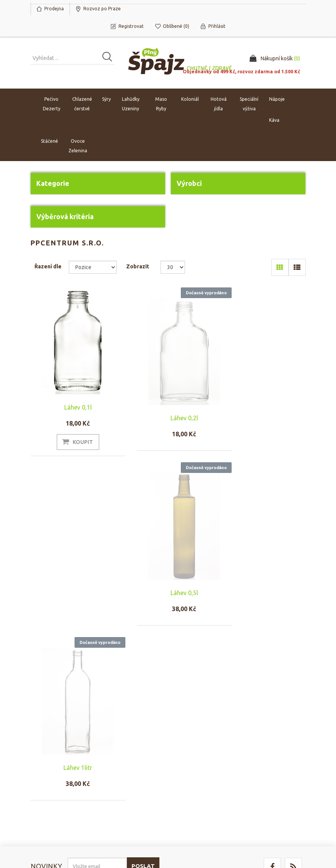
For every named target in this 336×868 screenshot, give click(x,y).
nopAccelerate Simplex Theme (269, 822)
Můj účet (44, 757)
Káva (274, 120)
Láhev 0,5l (264, 418)
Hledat (256, 757)
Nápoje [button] (277, 99)
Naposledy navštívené (275, 769)
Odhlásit (86, 714)
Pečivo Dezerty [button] (52, 104)
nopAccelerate (288, 833)
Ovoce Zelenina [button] (78, 146)
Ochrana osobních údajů (199, 792)
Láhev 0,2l (168, 418)
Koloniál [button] (190, 99)
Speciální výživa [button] (249, 104)
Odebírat (50, 714)
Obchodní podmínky (201, 757)
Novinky (258, 780)
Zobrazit (138, 266)
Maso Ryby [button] (161, 104)
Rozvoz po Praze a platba (199, 773)
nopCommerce (77, 822)
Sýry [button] (106, 99)
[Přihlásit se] (97, 697)
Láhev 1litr (72, 598)
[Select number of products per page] (173, 267)
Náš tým (114, 769)
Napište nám (119, 780)
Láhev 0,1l (73, 407)
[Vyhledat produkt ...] (73, 58)
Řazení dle (48, 266)
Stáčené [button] (50, 141)
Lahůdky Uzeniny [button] (131, 104)
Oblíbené (45, 780)
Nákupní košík (50, 769)
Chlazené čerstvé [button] (82, 104)
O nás (112, 757)
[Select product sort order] (93, 267)
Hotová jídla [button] (219, 104)
